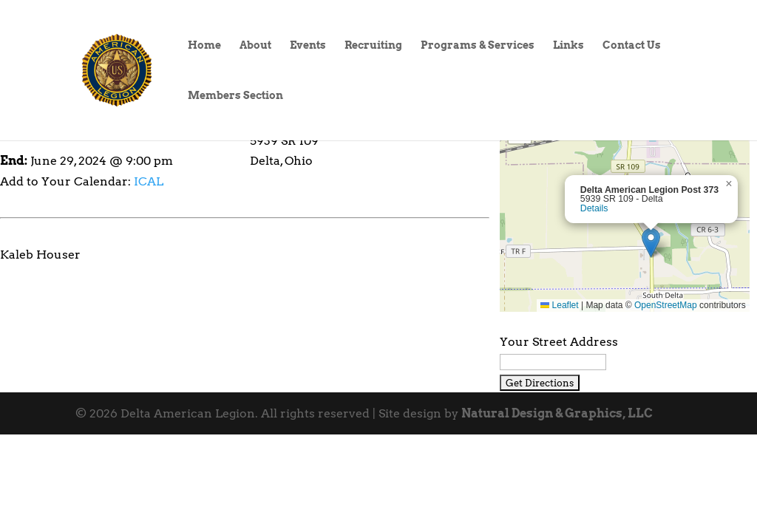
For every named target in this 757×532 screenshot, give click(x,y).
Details (594, 208)
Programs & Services (478, 45)
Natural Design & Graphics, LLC (557, 413)
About (255, 45)
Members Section (235, 96)
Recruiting (373, 45)
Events (308, 45)
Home (204, 45)
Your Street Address (559, 342)
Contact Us (632, 45)
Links (568, 45)
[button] (651, 243)
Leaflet (559, 305)
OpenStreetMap (666, 305)
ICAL (149, 181)
